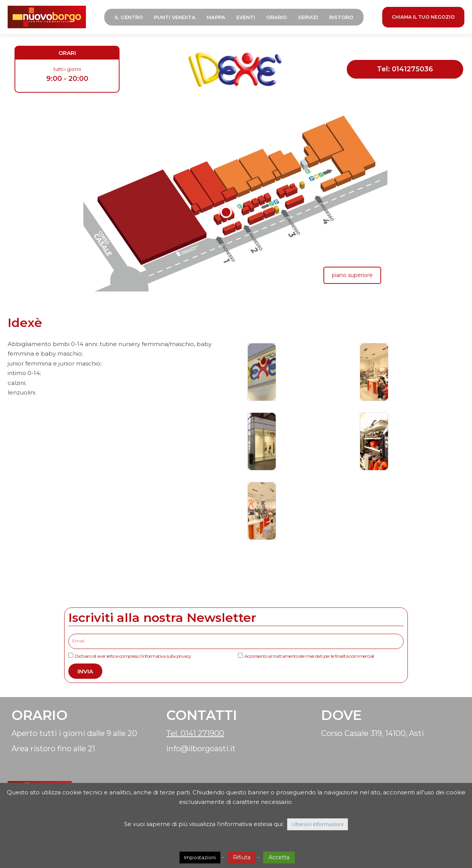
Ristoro (341, 17)
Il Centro (129, 17)
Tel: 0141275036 (405, 69)
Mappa (216, 17)
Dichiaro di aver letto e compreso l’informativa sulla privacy (133, 656)
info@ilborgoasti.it (201, 749)
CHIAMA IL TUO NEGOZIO (423, 17)
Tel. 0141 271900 (195, 733)
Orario (276, 17)
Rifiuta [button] (242, 857)
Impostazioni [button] (200, 857)
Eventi (246, 17)
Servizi (308, 17)
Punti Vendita (175, 17)
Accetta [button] (279, 857)
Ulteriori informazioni (318, 824)
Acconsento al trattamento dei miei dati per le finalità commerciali (309, 656)
